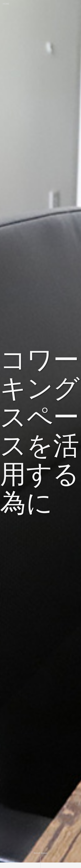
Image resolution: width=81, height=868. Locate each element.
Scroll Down (40, 853)
